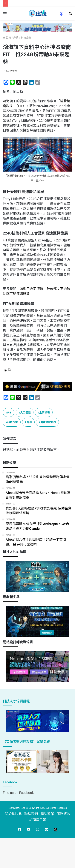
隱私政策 (47, 814)
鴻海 (6, 101)
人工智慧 (25, 412)
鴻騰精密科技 (48, 422)
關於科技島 (13, 814)
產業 (16, 38)
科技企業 (26, 38)
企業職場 (45, 412)
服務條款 (63, 814)
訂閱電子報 (38, 820)
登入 (26, 450)
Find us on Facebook (18, 793)
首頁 (7, 38)
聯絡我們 (31, 814)
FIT (20, 106)
